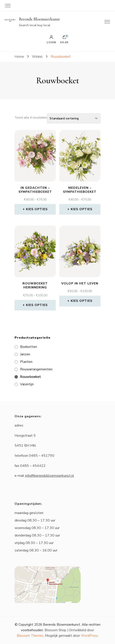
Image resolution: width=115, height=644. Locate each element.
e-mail (44, 476)
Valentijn (27, 384)
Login (51, 39)
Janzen (25, 354)
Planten (26, 362)
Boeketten (29, 347)
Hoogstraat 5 (25, 436)
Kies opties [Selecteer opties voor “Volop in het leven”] (82, 301)
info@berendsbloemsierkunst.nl (50, 476)
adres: (19, 425)
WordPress (89, 636)
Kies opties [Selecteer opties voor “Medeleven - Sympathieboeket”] (82, 209)
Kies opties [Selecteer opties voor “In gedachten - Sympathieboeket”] (37, 209)
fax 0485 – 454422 (30, 466)
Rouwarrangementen (36, 369)
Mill (33, 445)
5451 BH (22, 445)
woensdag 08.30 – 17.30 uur (37, 528)
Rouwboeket (31, 377)
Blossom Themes (30, 636)
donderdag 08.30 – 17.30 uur (37, 535)
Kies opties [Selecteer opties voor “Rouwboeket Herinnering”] (37, 305)
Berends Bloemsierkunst (39, 19)
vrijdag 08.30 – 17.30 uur (34, 543)
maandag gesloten (29, 513)
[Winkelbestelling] (74, 118)
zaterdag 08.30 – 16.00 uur (36, 550)
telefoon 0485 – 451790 (34, 456)
